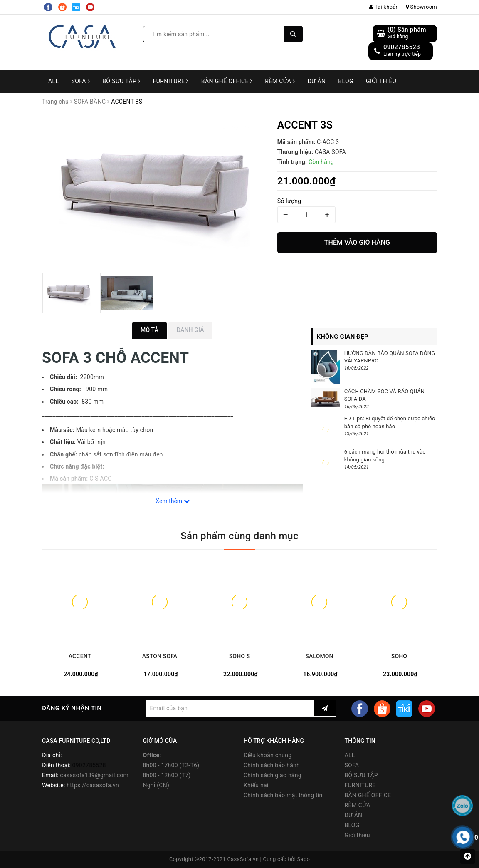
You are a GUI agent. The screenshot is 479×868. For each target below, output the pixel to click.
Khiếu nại (256, 785)
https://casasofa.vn (93, 785)
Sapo (304, 859)
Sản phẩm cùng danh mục (239, 536)
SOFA (80, 81)
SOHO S (240, 656)
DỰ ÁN (317, 81)
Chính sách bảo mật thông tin (283, 795)
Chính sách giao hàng (273, 775)
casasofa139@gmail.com (94, 775)
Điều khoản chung (268, 755)
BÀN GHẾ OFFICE (227, 81)
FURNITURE (171, 81)
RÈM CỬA (280, 81)
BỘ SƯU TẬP (121, 81)
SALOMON (319, 656)
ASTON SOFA (160, 656)
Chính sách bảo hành (272, 765)
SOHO (399, 656)
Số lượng (289, 201)
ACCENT (80, 656)
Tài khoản (384, 7)
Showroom (421, 7)
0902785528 (402, 47)
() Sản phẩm (407, 33)
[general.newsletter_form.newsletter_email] (229, 708)
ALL (53, 81)
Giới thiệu (381, 81)
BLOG (346, 81)
